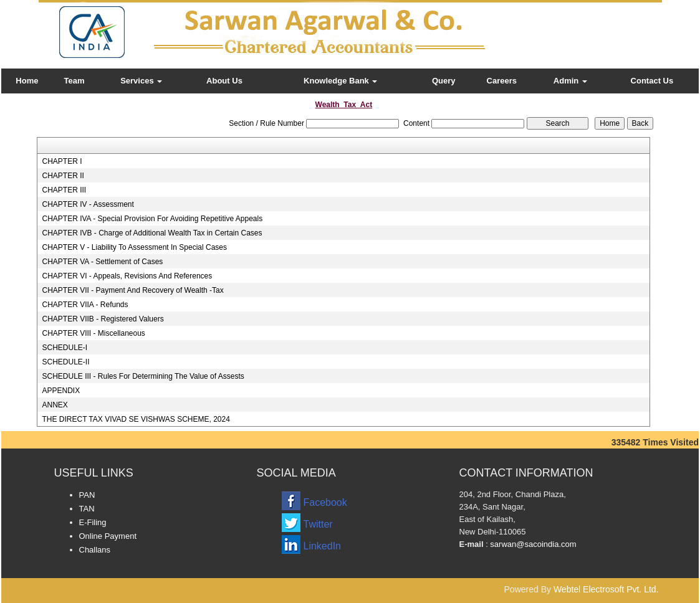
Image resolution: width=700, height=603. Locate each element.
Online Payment (108, 536)
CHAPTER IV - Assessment (88, 204)
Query (444, 81)
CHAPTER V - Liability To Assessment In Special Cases (134, 247)
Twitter (318, 524)
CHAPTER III (64, 190)
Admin (570, 81)
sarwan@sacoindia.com (532, 544)
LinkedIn (323, 546)
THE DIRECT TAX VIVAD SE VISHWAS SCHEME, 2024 (136, 419)
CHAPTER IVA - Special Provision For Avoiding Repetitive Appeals (152, 219)
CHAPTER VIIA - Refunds (85, 305)
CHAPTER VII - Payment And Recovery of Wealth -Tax (132, 290)
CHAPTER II (63, 176)
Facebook (325, 502)
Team (74, 81)
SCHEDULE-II (65, 362)
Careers (502, 81)
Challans (95, 550)
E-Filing (93, 522)
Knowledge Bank (340, 81)
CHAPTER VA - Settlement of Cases (102, 262)
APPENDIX (61, 391)
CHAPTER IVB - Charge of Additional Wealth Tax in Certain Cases (152, 233)
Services (141, 81)
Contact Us (652, 81)
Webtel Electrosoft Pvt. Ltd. (606, 589)
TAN (87, 509)
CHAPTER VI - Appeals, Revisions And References (127, 276)
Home (27, 81)
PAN (87, 495)
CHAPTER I (62, 161)
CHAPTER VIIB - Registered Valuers (103, 319)
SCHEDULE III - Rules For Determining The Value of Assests (143, 376)
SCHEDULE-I (65, 348)
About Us (224, 81)
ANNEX (55, 405)
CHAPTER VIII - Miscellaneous (93, 333)
